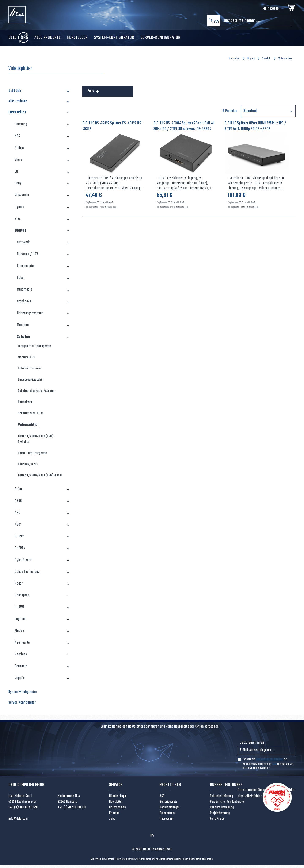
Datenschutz (167, 816)
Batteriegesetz (168, 805)
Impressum (167, 822)
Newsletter (116, 805)
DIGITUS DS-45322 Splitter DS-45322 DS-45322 (113, 129)
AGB (274, 766)
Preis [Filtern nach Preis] (93, 94)
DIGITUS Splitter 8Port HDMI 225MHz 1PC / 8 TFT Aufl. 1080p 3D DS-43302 (255, 129)
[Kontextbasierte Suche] (214, 23)
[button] (68, 94)
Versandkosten (144, 862)
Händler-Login (118, 799)
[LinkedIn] (152, 839)
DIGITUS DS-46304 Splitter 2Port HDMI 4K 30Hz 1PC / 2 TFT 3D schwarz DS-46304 (184, 129)
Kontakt (114, 816)
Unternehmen (117, 810)
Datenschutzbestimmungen (270, 762)
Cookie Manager (170, 810)
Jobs (112, 822)
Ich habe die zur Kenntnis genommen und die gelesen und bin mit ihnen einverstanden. (268, 766)
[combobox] (256, 23)
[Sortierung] (268, 114)
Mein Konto (269, 10)
